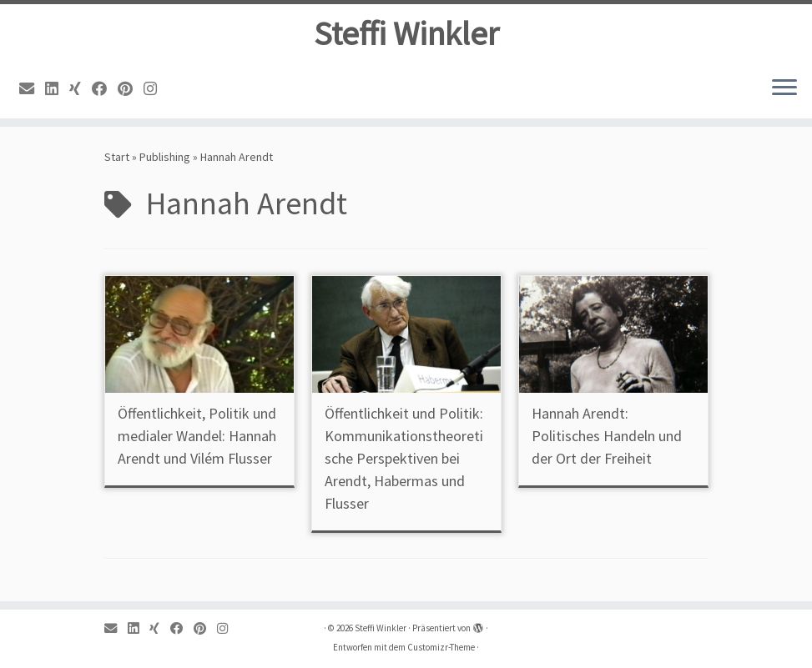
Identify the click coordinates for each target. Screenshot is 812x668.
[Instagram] (156, 89)
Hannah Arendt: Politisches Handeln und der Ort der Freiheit (607, 436)
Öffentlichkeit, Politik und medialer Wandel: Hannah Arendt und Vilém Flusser (197, 436)
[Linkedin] (57, 89)
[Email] (32, 89)
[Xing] (81, 89)
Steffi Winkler (406, 33)
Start (117, 157)
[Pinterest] (131, 89)
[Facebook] (105, 89)
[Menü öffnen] (784, 88)
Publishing (165, 157)
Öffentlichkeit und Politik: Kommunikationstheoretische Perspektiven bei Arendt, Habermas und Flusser (404, 458)
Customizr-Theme (441, 647)
